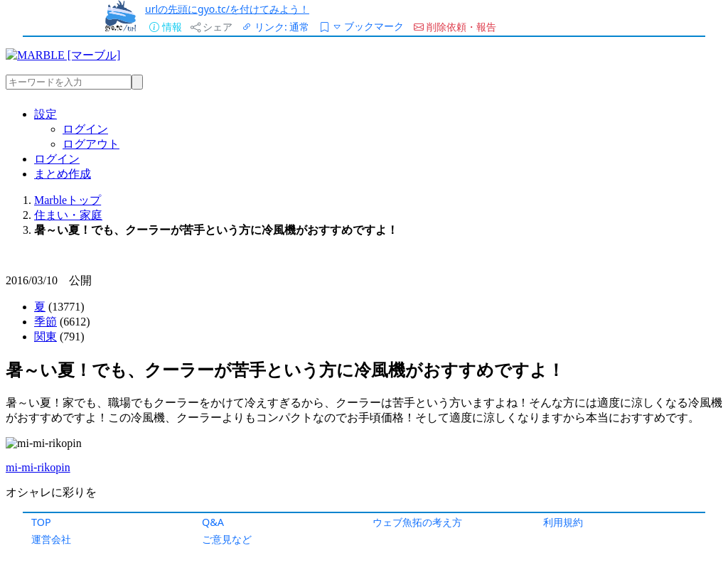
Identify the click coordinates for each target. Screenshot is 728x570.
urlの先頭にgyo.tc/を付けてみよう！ (227, 9)
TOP (41, 522)
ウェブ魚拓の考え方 (417, 522)
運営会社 (51, 539)
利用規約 (563, 522)
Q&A (213, 522)
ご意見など (227, 539)
